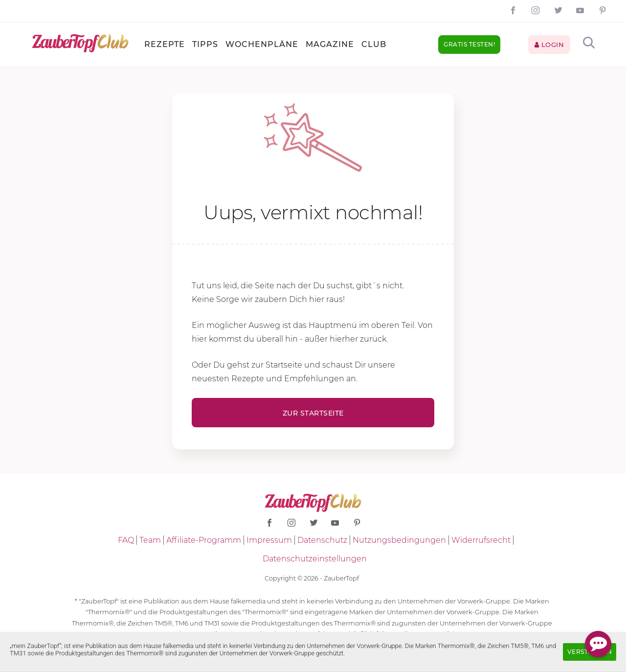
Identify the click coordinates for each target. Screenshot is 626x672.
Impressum (269, 540)
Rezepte (165, 44)
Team (150, 540)
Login (549, 45)
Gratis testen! (469, 44)
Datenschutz (322, 540)
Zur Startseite (313, 413)
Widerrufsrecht (481, 540)
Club (374, 44)
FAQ (126, 540)
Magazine (330, 44)
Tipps (205, 44)
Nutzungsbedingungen (399, 540)
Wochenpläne (262, 44)
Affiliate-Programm (204, 540)
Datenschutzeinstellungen (315, 559)
